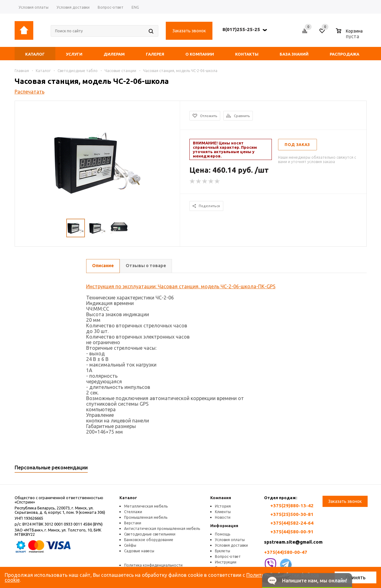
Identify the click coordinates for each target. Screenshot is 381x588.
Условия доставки (231, 545)
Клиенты (223, 512)
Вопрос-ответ (228, 556)
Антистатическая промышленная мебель (162, 529)
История (223, 506)
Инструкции (226, 562)
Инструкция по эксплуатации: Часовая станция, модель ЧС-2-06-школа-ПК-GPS (181, 286)
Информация (224, 526)
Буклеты (223, 551)
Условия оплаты (230, 540)
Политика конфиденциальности (153, 565)
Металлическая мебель (146, 506)
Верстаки (133, 523)
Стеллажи (133, 512)
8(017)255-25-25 (241, 29)
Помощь (223, 534)
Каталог (128, 498)
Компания (221, 498)
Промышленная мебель (146, 517)
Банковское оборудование (149, 540)
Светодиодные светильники (150, 534)
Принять (355, 577)
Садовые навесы (139, 551)
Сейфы (130, 545)
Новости (223, 517)
